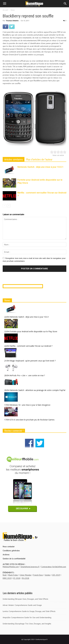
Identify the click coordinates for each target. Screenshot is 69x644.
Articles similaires (14, 160)
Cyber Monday (26, 575)
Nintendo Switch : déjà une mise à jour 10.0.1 (40, 167)
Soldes (48, 575)
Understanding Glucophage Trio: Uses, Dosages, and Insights (27, 624)
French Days (38, 575)
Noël (5, 575)
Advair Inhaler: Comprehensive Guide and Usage (22, 605)
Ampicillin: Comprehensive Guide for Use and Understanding (27, 617)
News (13, 10)
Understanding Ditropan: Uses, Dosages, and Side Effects (25, 599)
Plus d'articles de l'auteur (39, 160)
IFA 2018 (26, 578)
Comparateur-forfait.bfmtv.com (54, 567)
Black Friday (13, 575)
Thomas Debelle (12, 21)
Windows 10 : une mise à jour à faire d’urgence (30, 405)
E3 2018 (17, 578)
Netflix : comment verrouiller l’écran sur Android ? (31, 346)
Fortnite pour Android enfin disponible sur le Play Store (33, 331)
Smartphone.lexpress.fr (30, 567)
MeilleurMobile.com (11, 567)
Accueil (5, 10)
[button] (65, 4)
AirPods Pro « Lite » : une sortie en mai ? (27, 375)
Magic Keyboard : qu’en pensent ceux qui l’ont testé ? (33, 361)
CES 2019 (56, 575)
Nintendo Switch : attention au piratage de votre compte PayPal (38, 390)
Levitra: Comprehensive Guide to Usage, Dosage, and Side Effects (29, 611)
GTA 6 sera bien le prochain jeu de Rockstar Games (32, 420)
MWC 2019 (7, 578)
